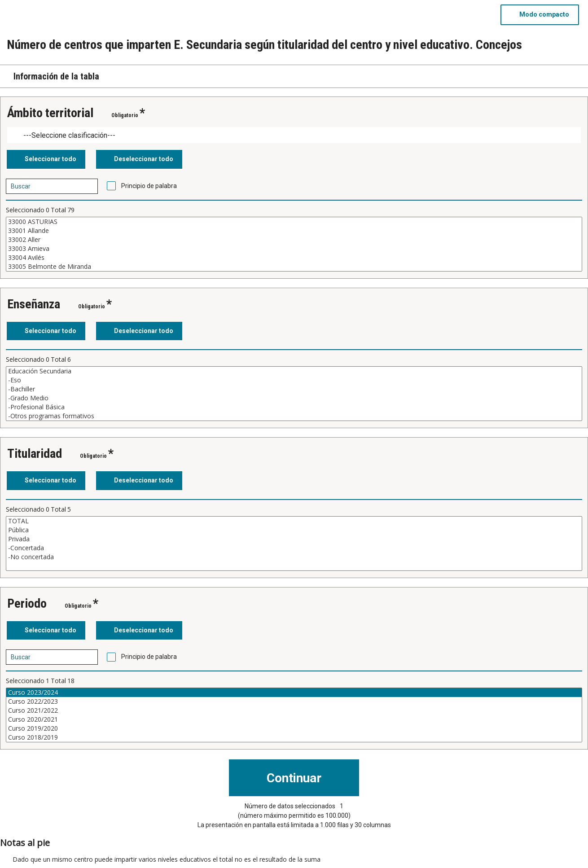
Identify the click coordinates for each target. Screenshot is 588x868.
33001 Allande (294, 231)
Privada (294, 539)
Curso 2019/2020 (294, 728)
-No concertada (294, 557)
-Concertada (294, 548)
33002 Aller (294, 240)
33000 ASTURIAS (294, 222)
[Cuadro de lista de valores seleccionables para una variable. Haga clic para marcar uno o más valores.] (294, 244)
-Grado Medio (294, 398)
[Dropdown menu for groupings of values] (294, 135)
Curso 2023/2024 (294, 693)
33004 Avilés (294, 258)
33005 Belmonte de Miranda (294, 267)
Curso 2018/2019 (294, 737)
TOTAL (294, 521)
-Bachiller (294, 389)
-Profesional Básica (294, 407)
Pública (294, 530)
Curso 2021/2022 (294, 710)
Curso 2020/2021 (294, 719)
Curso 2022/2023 (294, 701)
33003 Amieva (294, 249)
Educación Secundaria (294, 371)
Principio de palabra (149, 186)
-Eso (294, 380)
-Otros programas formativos (294, 416)
